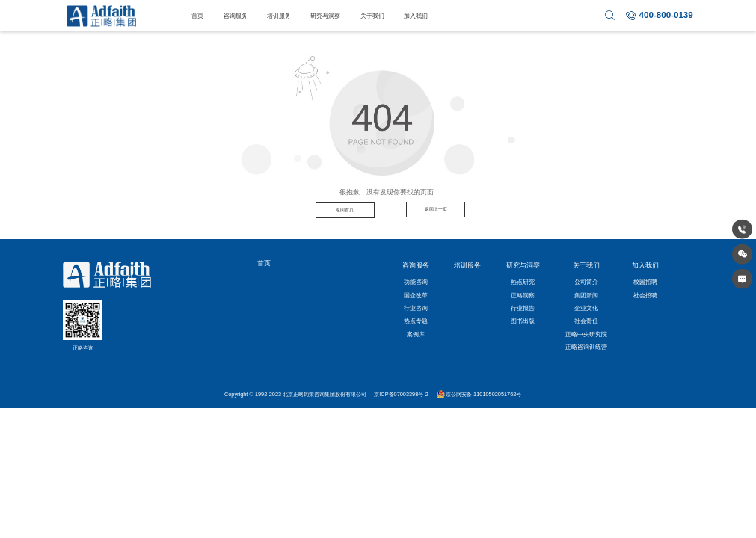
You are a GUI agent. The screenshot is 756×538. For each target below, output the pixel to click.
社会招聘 (645, 295)
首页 (197, 16)
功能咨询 (416, 282)
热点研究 (523, 282)
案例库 (416, 334)
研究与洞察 (325, 16)
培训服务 (279, 16)
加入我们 (416, 16)
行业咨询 (416, 308)
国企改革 (416, 295)
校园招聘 (645, 282)
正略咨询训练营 (586, 347)
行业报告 (523, 308)
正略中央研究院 (586, 334)
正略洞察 (523, 295)
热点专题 (416, 321)
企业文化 (586, 308)
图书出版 (523, 321)
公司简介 (586, 282)
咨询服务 (236, 16)
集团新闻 (586, 295)
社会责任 (586, 321)
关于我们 (372, 16)
